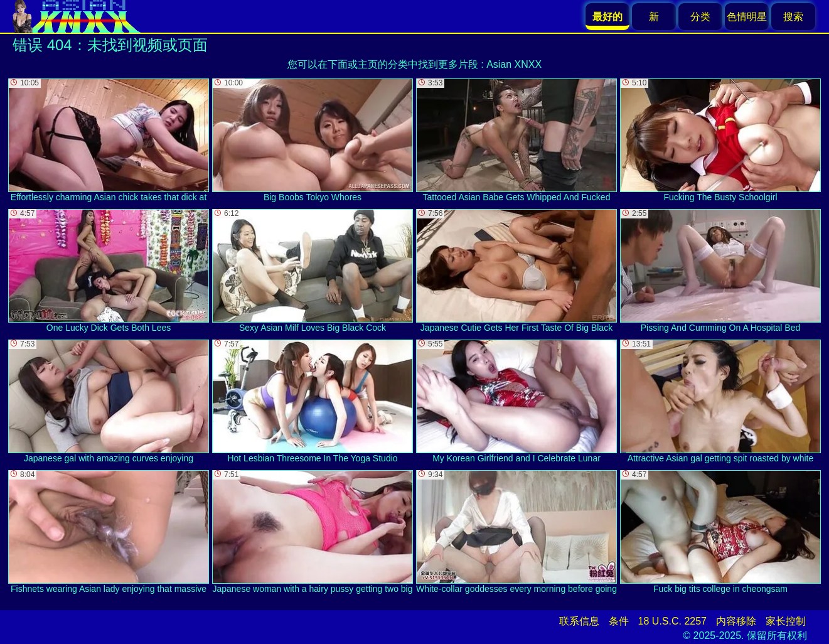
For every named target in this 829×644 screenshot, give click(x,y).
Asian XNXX (514, 64)
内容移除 (736, 621)
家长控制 (786, 621)
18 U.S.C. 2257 (672, 621)
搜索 (793, 17)
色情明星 (747, 17)
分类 (700, 17)
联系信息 (579, 621)
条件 (619, 621)
